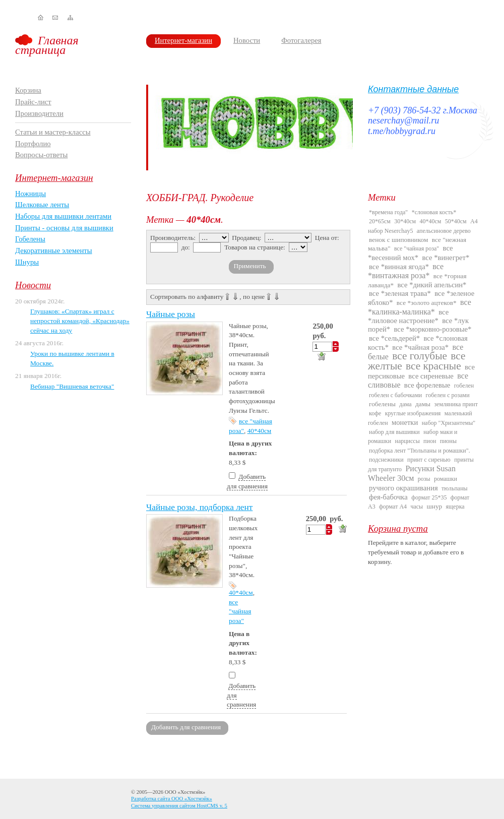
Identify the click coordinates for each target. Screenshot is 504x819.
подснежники (386, 460)
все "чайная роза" (240, 611)
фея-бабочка (388, 497)
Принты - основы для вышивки (64, 228)
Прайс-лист (33, 102)
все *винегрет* (446, 258)
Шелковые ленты (42, 205)
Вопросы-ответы (41, 155)
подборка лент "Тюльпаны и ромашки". (420, 451)
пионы (448, 441)
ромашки (446, 479)
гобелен (464, 386)
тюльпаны (455, 488)
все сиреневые (431, 376)
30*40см (405, 221)
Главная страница (47, 45)
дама (405, 404)
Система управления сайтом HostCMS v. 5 (179, 806)
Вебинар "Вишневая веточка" (72, 386)
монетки (405, 422)
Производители (39, 113)
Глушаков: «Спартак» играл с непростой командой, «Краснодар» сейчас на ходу (80, 321)
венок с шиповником (398, 240)
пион (430, 441)
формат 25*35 (429, 497)
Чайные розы (171, 314)
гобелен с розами (448, 395)
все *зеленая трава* (400, 293)
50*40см (456, 221)
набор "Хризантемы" (449, 423)
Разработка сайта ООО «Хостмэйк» (172, 799)
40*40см (260, 431)
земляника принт (456, 404)
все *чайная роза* (420, 347)
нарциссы (407, 441)
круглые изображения (413, 413)
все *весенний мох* (411, 253)
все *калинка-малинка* (420, 307)
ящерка (455, 507)
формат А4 (393, 507)
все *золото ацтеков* (427, 303)
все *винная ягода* (399, 267)
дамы (423, 404)
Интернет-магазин (183, 40)
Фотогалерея (301, 40)
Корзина (28, 90)
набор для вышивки (394, 432)
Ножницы (30, 194)
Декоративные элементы (54, 250)
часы (417, 507)
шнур (434, 506)
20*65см (380, 221)
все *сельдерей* (394, 338)
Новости (247, 40)
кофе (375, 413)
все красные (433, 366)
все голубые (420, 356)
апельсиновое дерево (444, 231)
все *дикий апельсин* (432, 285)
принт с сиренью (429, 460)
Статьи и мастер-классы (53, 132)
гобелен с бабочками (395, 395)
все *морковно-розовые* (433, 329)
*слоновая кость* (434, 212)
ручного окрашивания (403, 488)
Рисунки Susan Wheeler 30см (412, 473)
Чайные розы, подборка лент (199, 507)
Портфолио (33, 144)
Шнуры (27, 262)
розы (424, 479)
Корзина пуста (398, 528)
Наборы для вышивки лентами (63, 216)
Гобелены (30, 239)
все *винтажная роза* (406, 271)
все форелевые (427, 385)
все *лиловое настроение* (408, 316)
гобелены (382, 404)
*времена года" (388, 212)
